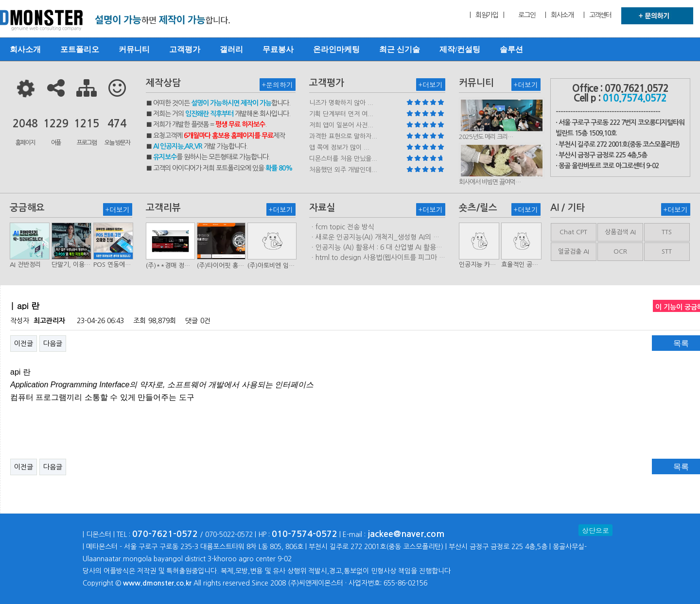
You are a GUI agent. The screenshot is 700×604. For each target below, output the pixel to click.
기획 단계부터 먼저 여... (341, 114)
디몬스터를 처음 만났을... (343, 159)
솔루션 (511, 49)
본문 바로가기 (0, 0)
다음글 (53, 344)
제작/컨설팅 (460, 49)
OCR (620, 251)
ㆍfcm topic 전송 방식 (342, 227)
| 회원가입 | (487, 15)
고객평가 (185, 49)
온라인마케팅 (336, 49)
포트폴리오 (80, 49)
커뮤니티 (134, 49)
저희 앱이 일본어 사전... (341, 125)
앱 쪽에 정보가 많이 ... (339, 147)
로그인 (527, 15)
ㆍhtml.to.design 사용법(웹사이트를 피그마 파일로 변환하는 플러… (377, 258)
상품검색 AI (620, 232)
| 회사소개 (559, 15)
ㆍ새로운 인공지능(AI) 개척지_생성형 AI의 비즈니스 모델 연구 (374, 238)
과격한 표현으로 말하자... (343, 136)
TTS (667, 232)
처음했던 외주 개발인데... (343, 170)
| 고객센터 (597, 15)
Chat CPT (573, 232)
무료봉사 (278, 49)
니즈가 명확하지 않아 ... (341, 103)
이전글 (24, 344)
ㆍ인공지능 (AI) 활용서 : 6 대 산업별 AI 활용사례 (376, 248)
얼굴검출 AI (574, 251)
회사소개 (25, 49)
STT (667, 251)
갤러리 (231, 49)
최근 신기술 (400, 49)
